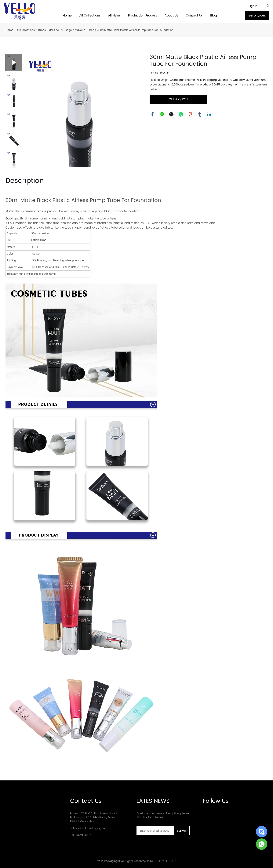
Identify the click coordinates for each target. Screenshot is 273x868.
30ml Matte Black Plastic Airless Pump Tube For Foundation (135, 30)
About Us (171, 16)
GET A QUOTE (257, 16)
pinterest (190, 114)
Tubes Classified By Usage (55, 30)
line (162, 114)
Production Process (143, 16)
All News (114, 16)
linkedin (209, 114)
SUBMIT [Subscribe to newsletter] (182, 831)
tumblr (200, 114)
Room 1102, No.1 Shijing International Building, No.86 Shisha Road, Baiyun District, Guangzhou (93, 817)
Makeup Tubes (84, 30)
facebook (152, 114)
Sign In (253, 6)
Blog (214, 16)
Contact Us (194, 16)
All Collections (90, 16)
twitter (171, 114)
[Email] (155, 831)
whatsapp (181, 114)
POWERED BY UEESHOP (162, 861)
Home (67, 16)
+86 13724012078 (81, 835)
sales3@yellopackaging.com (89, 828)
